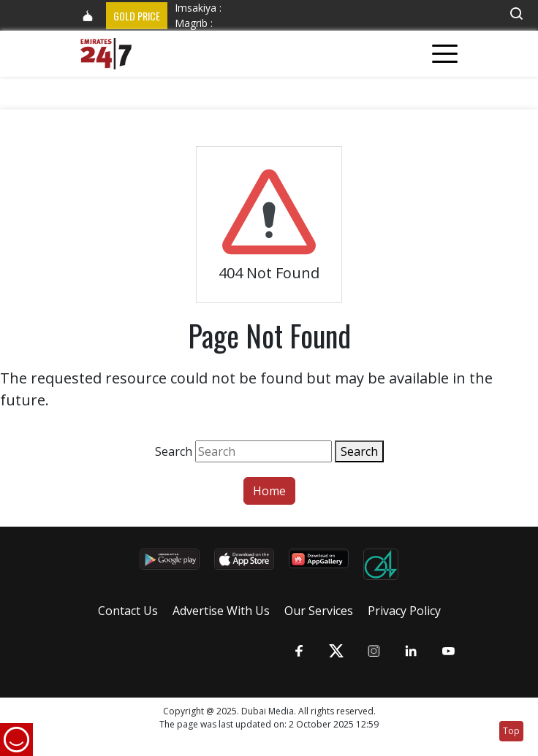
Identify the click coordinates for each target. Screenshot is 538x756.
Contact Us (128, 611)
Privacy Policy (404, 611)
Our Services (319, 611)
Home (269, 491)
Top (511, 731)
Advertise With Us (221, 611)
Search (174, 451)
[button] (516, 14)
